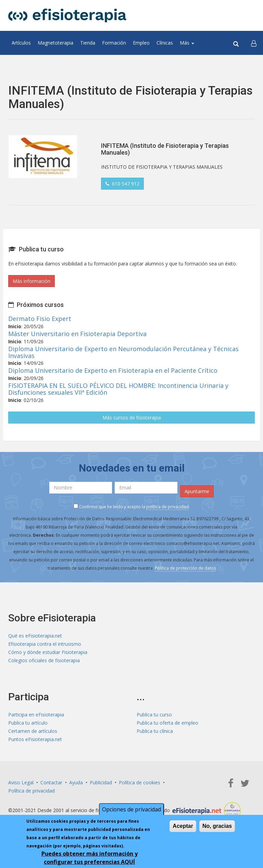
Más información (32, 281)
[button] (254, 43)
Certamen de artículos (33, 731)
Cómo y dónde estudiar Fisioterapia (48, 652)
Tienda (88, 43)
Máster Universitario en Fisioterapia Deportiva (77, 334)
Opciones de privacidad (131, 809)
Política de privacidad (32, 791)
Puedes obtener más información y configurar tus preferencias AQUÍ (90, 858)
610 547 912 (122, 184)
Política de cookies (140, 782)
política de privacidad (167, 507)
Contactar (51, 782)
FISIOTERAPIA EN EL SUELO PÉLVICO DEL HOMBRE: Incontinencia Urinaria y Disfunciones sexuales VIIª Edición (118, 389)
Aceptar (183, 826)
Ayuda (76, 782)
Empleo (141, 43)
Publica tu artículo (28, 723)
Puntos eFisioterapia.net (35, 739)
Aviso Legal (21, 782)
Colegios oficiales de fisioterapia (44, 660)
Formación (114, 43)
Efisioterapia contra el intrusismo (45, 644)
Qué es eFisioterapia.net (35, 636)
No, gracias (217, 826)
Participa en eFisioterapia (36, 715)
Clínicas (165, 43)
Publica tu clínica (155, 731)
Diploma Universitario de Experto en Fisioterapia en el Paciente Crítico (113, 370)
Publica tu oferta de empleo (167, 723)
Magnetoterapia (55, 43)
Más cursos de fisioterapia (132, 418)
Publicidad (101, 782)
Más (187, 43)
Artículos (21, 43)
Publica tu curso (154, 715)
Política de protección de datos (185, 568)
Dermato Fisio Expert (40, 319)
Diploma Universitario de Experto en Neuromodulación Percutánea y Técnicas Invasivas (123, 352)
